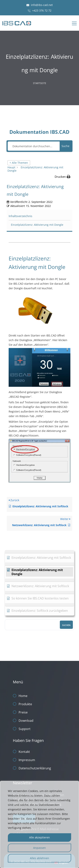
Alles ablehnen (39, 858)
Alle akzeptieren (39, 837)
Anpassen (39, 848)
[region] (39, 824)
